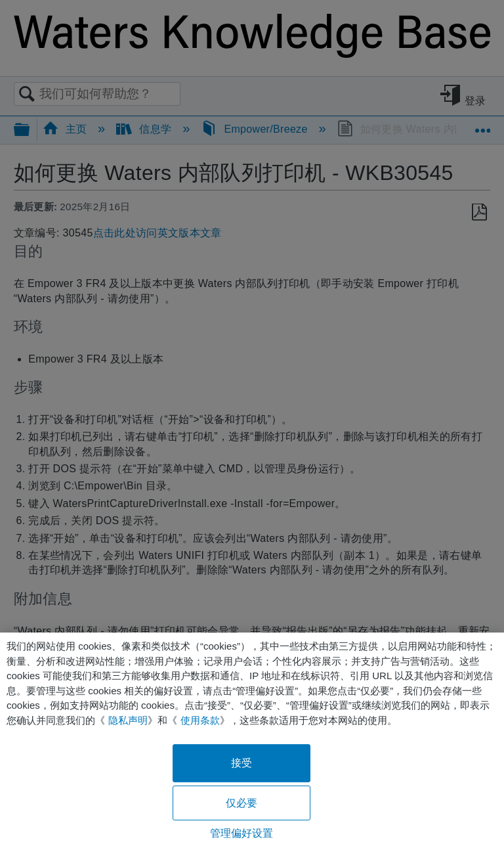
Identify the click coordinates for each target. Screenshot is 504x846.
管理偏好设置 (242, 833)
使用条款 (200, 720)
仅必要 (241, 803)
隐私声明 (128, 720)
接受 (241, 763)
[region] (252, 739)
